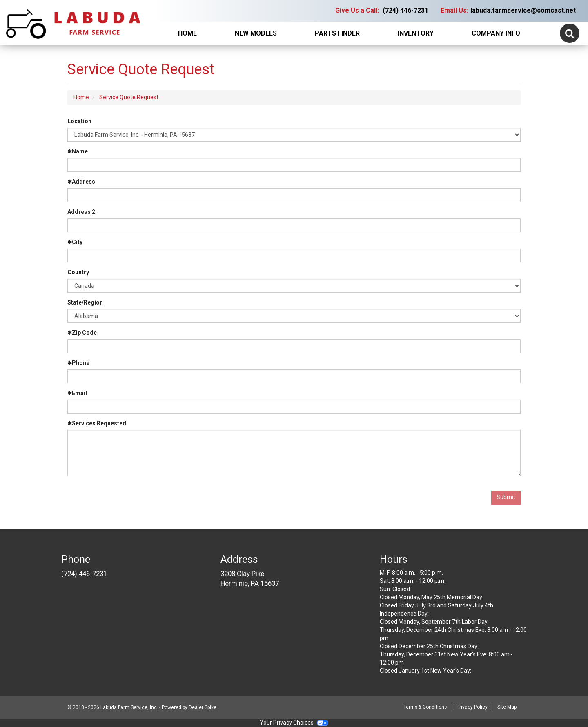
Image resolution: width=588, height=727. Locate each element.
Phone (78, 363)
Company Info (496, 33)
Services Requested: (98, 423)
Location (79, 121)
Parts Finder (337, 33)
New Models (256, 33)
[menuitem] (256, 33)
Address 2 (81, 212)
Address (81, 182)
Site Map (507, 707)
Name (78, 151)
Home (187, 33)
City (75, 242)
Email (77, 393)
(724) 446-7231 (405, 10)
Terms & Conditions (425, 707)
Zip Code (82, 333)
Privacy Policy (472, 707)
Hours (394, 559)
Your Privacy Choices (294, 723)
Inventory (416, 33)
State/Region (85, 302)
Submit (506, 497)
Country (78, 272)
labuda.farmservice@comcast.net (523, 10)
